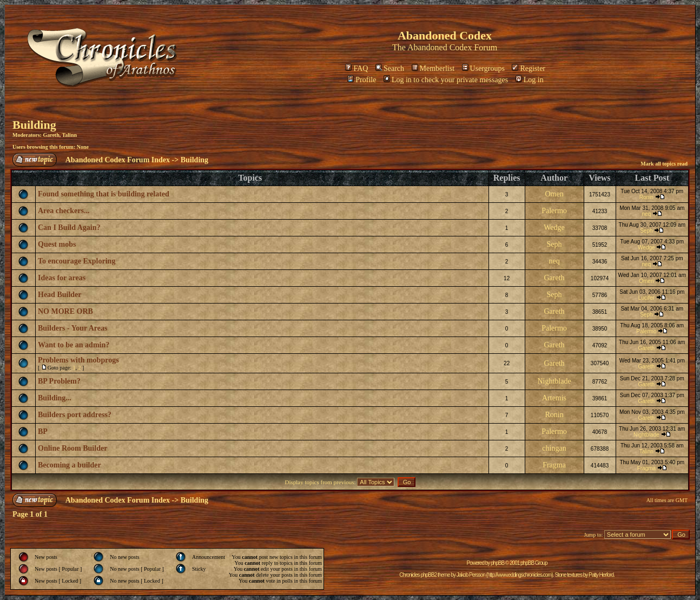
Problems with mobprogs (78, 360)
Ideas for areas (62, 278)
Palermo (554, 211)
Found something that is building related (104, 194)
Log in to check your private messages (446, 80)
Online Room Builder (72, 448)
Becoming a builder (70, 465)
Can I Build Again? (69, 228)
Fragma (554, 465)
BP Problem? (59, 381)
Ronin (646, 197)
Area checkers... (64, 211)
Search (390, 68)
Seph (646, 231)
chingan (554, 448)
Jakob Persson (471, 575)
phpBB (497, 563)
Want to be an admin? (74, 345)
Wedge (554, 228)
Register (529, 68)
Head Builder (60, 295)
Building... (55, 398)
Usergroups (483, 68)
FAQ (356, 68)
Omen (554, 194)
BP (43, 431)
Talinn (70, 135)
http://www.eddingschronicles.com (520, 575)
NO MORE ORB (65, 311)
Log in (530, 80)
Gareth (51, 135)
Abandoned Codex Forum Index (118, 160)
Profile (362, 80)
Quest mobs (57, 244)
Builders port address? (75, 415)
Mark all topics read (664, 164)
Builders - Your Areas (72, 328)
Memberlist (433, 68)
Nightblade (554, 381)
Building (34, 125)
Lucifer (646, 298)
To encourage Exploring (77, 261)
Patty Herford (601, 575)
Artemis (554, 398)
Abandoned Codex (440, 47)
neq (647, 214)
